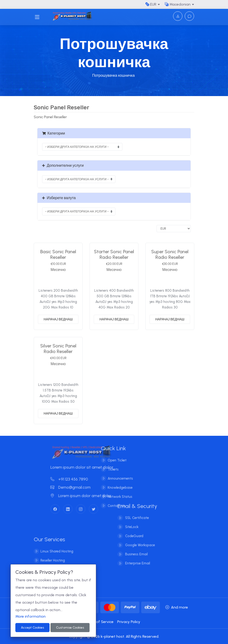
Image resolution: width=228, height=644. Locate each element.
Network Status (115, 497)
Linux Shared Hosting (57, 556)
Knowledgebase (115, 488)
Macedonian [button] (178, 4)
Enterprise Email (137, 558)
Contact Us (112, 506)
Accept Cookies (32, 628)
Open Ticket (112, 460)
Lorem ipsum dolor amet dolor (86, 496)
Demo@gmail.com (75, 487)
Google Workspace (140, 540)
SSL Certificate (137, 513)
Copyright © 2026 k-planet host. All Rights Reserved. (114, 636)
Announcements (115, 478)
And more (177, 607)
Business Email (136, 549)
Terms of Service (99, 622)
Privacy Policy (129, 622)
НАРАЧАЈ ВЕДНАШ (58, 319)
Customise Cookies (70, 628)
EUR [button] (151, 4)
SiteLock (131, 522)
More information (30, 616)
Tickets (108, 469)
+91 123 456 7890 (74, 479)
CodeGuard (134, 531)
